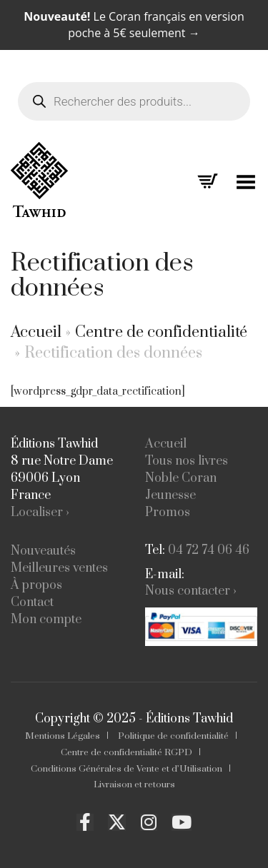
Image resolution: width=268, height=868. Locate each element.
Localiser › (40, 513)
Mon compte (46, 620)
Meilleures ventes (59, 568)
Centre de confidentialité (161, 332)
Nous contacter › (191, 591)
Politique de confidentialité (173, 736)
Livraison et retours (134, 784)
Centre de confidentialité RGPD (126, 752)
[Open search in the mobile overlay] (134, 89)
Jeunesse (170, 495)
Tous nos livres (187, 461)
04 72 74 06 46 (209, 550)
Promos (168, 513)
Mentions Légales (63, 736)
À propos (36, 585)
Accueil (36, 332)
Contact (32, 602)
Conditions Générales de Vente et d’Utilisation (126, 769)
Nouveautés (43, 551)
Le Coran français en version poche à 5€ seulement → (134, 25)
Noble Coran (181, 478)
